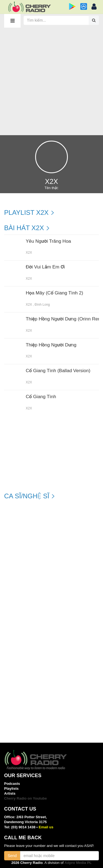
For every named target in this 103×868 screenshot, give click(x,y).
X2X (29, 253)
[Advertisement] (51, 81)
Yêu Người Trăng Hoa (48, 241)
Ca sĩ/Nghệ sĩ (27, 496)
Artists (10, 793)
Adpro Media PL (78, 863)
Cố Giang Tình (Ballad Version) (58, 371)
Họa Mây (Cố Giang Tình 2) (55, 293)
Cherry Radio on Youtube (26, 798)
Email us (46, 827)
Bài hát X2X (24, 228)
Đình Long (42, 305)
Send (12, 856)
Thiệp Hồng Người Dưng (51, 345)
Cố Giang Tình (41, 397)
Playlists (11, 789)
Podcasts (12, 784)
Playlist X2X (26, 213)
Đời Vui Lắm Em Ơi (45, 267)
